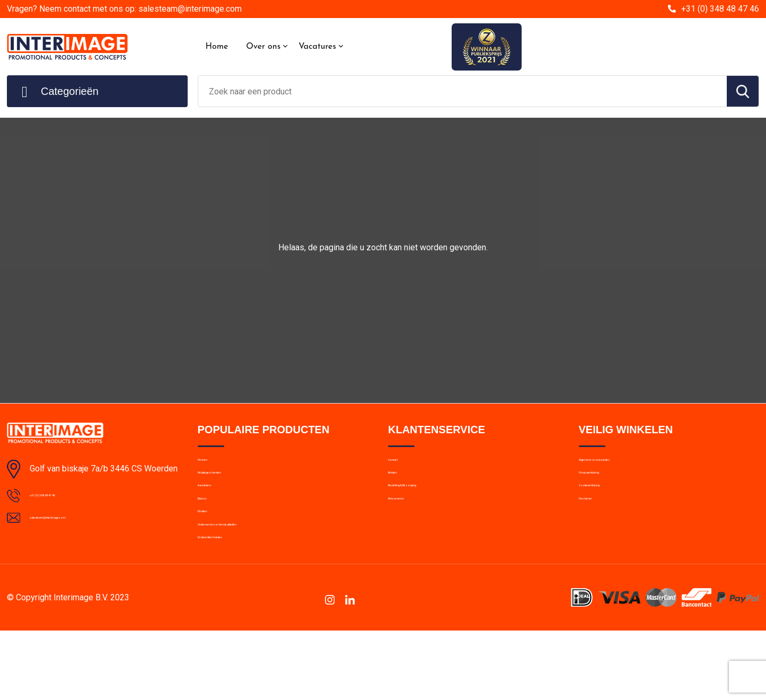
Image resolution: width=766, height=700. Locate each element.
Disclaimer (597, 533)
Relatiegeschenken (230, 488)
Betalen (401, 488)
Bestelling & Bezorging (427, 511)
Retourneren (410, 533)
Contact (402, 465)
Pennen (211, 465)
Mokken (211, 556)
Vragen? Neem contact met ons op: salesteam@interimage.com (124, 9)
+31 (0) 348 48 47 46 (720, 9)
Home (217, 47)
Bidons (210, 533)
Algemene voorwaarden (620, 465)
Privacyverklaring (608, 488)
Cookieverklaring (607, 511)
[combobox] (463, 91)
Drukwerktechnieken (232, 602)
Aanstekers (218, 511)
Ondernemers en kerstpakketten (253, 579)
